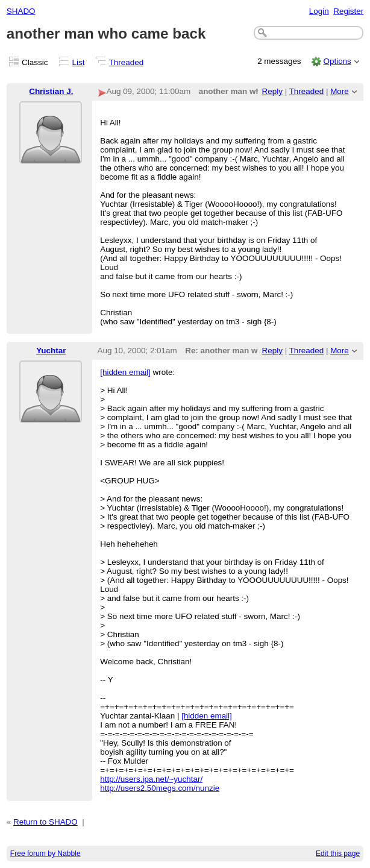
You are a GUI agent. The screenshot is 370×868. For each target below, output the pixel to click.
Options (337, 61)
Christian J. (51, 91)
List (79, 62)
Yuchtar (51, 351)
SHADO (21, 11)
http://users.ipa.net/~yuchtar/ (151, 779)
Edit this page (338, 854)
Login (319, 11)
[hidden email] (125, 372)
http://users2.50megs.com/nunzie (160, 788)
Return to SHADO (45, 822)
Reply (272, 91)
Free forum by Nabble (45, 854)
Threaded (127, 62)
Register (348, 11)
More (340, 91)
